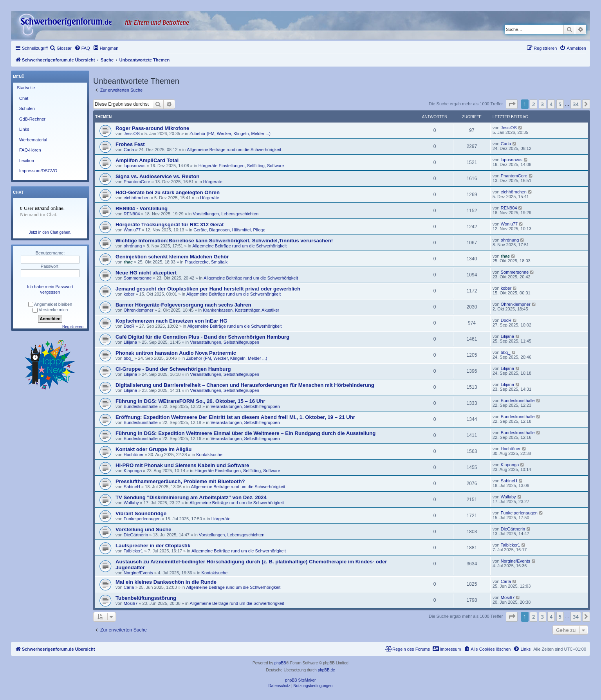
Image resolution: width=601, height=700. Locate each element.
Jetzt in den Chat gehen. (50, 232)
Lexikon (27, 161)
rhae (128, 262)
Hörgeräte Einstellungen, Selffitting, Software (241, 166)
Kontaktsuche (209, 455)
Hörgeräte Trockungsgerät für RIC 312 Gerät (170, 225)
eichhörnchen (137, 198)
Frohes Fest (130, 144)
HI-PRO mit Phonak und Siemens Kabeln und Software (182, 465)
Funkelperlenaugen (142, 519)
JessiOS (132, 134)
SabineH (132, 487)
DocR (129, 326)
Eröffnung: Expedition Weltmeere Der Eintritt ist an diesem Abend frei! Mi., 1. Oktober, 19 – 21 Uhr (235, 417)
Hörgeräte (213, 182)
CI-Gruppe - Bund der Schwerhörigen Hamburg (173, 369)
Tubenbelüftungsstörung (146, 598)
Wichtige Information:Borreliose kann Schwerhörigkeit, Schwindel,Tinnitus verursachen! (224, 241)
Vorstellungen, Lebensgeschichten (226, 214)
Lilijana (130, 342)
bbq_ (128, 358)
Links (24, 129)
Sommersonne (138, 278)
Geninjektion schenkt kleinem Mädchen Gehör (172, 257)
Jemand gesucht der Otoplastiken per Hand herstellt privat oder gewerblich (208, 289)
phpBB (280, 663)
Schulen (27, 108)
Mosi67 (131, 603)
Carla (129, 150)
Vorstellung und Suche (143, 530)
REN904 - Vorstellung (142, 208)
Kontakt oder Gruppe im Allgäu (153, 449)
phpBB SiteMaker (301, 680)
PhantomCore (137, 182)
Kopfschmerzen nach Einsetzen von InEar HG (171, 321)
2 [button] (533, 104)
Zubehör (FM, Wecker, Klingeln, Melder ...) (230, 134)
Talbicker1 (134, 551)
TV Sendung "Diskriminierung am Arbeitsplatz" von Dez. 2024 (191, 497)
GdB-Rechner (32, 119)
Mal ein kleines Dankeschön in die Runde (166, 582)
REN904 (132, 214)
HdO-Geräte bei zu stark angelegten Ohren (168, 192)
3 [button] (542, 104)
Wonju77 (132, 230)
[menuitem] (61, 48)
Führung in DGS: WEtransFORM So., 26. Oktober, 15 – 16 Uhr (190, 401)
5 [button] (560, 104)
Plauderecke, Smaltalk (206, 262)
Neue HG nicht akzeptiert (146, 273)
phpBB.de (327, 670)
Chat (24, 98)
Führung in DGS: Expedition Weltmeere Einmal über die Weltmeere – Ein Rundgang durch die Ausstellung (245, 433)
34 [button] (576, 104)
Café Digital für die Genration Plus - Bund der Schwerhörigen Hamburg (202, 337)
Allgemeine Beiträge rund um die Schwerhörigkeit (234, 150)
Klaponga (133, 471)
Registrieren (73, 327)
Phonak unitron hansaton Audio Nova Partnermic (176, 353)
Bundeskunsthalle (141, 406)
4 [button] (551, 104)
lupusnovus (135, 166)
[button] (512, 104)
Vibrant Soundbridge (141, 513)
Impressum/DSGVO (38, 171)
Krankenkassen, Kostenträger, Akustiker (241, 310)
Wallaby (131, 503)
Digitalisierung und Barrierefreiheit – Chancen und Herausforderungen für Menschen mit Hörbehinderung (245, 385)
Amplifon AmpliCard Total (147, 160)
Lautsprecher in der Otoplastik (153, 546)
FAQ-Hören (30, 150)
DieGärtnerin (136, 535)
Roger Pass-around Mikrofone (152, 128)
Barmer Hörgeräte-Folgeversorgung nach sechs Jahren (183, 305)
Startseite (26, 88)
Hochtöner (134, 455)
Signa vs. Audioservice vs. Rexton (157, 176)
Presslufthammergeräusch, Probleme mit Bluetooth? (180, 481)
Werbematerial (33, 140)
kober (129, 294)
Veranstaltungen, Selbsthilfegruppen (225, 342)
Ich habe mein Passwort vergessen (50, 289)
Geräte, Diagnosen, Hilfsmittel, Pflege (229, 230)
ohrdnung (133, 246)
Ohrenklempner (139, 310)
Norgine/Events (138, 573)
